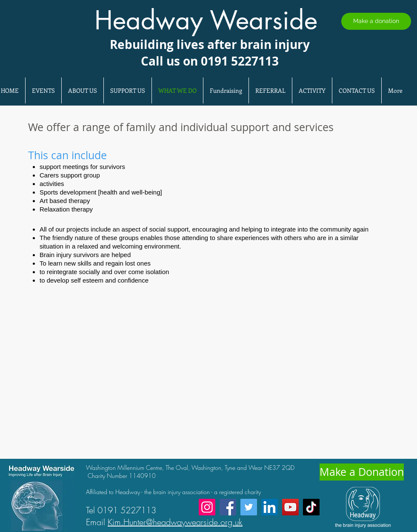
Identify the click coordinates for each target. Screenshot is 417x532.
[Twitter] (249, 507)
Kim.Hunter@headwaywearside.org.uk (175, 522)
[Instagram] (207, 507)
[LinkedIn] (270, 507)
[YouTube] (290, 507)
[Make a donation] (376, 21)
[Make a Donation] (362, 472)
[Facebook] (228, 507)
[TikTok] (311, 507)
